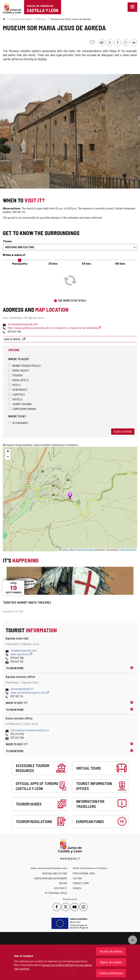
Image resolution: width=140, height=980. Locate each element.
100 (120, 263)
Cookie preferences (111, 973)
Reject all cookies (111, 962)
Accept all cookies (111, 951)
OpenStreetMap (85, 550)
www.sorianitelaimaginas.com (30, 692)
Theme (7, 241)
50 (87, 263)
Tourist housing (20, 404)
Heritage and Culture (21, 19)
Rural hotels (19, 380)
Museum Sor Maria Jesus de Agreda (71, 19)
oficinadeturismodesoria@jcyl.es (30, 730)
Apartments (18, 390)
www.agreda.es (21, 654)
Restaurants (18, 423)
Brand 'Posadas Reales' (25, 366)
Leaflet (63, 550)
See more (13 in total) (72, 300)
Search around (123, 431)
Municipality (20, 263)
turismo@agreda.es (22, 689)
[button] (8, 452)
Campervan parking (22, 409)
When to (17, 703)
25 (53, 263)
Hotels (15, 385)
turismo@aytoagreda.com (23, 324)
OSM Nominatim (128, 550)
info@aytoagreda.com (24, 650)
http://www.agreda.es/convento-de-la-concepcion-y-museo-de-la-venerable (54, 328)
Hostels (15, 399)
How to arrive (13, 339)
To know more (15, 668)
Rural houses (19, 370)
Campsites (17, 394)
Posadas (16, 375)
